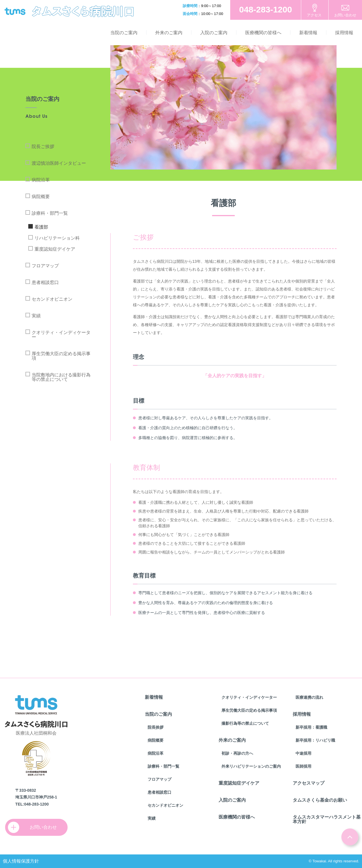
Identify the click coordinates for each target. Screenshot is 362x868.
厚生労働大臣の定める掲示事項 (61, 356)
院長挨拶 (156, 727)
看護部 (41, 227)
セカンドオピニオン (52, 299)
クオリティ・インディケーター (61, 335)
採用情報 (344, 33)
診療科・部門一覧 (50, 213)
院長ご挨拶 (43, 147)
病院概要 (41, 197)
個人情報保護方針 (21, 861)
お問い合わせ (345, 15)
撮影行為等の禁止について (245, 723)
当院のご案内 (124, 33)
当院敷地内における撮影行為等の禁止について (61, 377)
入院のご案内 (214, 33)
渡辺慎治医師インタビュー (59, 163)
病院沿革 (41, 180)
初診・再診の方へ (237, 753)
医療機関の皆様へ (263, 33)
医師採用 (303, 766)
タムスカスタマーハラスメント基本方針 (327, 819)
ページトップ (350, 837)
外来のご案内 (169, 33)
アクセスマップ (309, 783)
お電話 (266, 10)
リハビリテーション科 (57, 238)
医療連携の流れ (309, 697)
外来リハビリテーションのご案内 (251, 766)
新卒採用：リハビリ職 (315, 740)
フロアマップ (45, 266)
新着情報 (308, 33)
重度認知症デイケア (55, 249)
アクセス (314, 15)
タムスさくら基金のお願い (320, 800)
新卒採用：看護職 (311, 727)
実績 (36, 316)
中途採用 (303, 753)
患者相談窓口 (45, 282)
